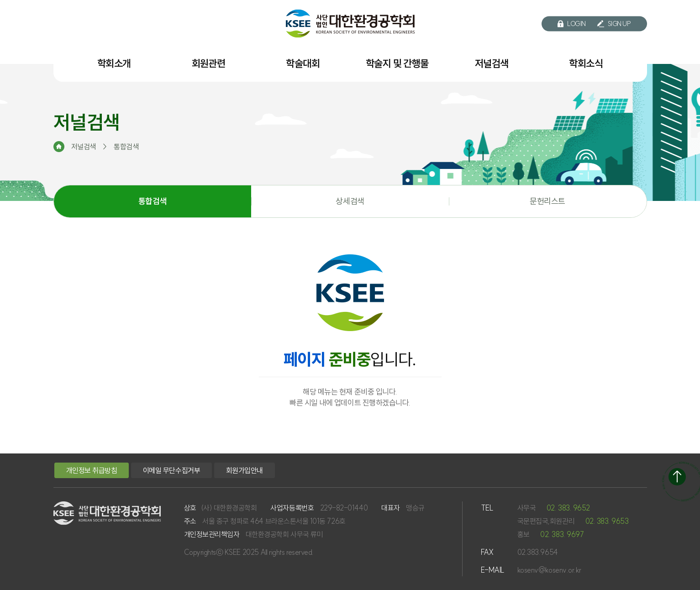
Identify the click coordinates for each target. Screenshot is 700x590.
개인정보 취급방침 (92, 470)
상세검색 (350, 201)
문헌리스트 (547, 201)
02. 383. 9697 (562, 534)
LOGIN (572, 24)
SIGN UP (614, 24)
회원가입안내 (245, 470)
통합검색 (153, 201)
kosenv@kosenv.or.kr (549, 570)
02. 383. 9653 (607, 521)
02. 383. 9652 (568, 508)
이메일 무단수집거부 (171, 470)
